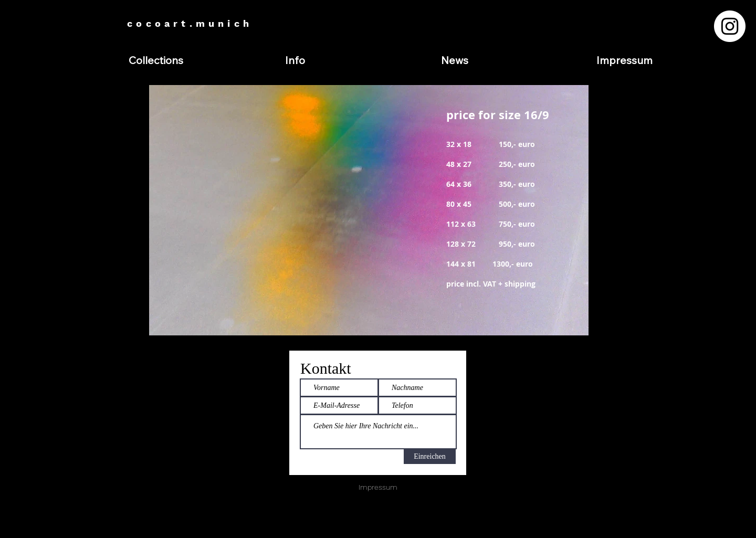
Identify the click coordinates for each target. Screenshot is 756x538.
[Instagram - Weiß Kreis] (730, 26)
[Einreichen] (430, 457)
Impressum (378, 487)
